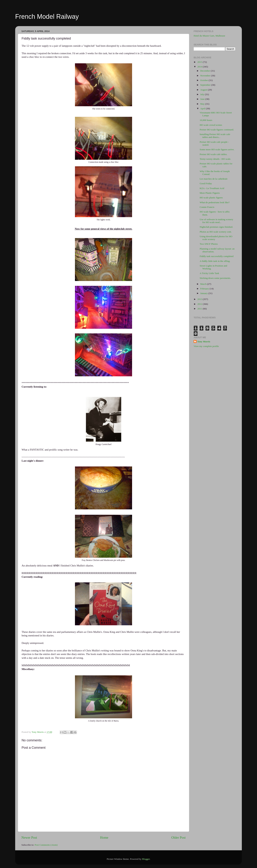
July (203, 94)
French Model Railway (47, 17)
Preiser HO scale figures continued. (217, 130)
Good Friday (206, 183)
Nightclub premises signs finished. (216, 227)
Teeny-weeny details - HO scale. (215, 159)
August (204, 90)
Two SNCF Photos (209, 244)
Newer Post (29, 838)
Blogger (146, 859)
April (203, 108)
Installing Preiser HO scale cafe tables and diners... (215, 136)
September (206, 85)
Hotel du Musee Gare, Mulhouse (209, 36)
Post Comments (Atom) (46, 845)
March (204, 284)
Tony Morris (204, 342)
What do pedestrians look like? (215, 202)
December (206, 71)
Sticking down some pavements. (215, 278)
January (204, 293)
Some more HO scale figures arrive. (217, 149)
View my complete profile (206, 346)
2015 (200, 62)
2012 (200, 304)
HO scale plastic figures (211, 198)
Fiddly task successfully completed (217, 256)
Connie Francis (207, 207)
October (204, 80)
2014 (200, 67)
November (206, 76)
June (203, 99)
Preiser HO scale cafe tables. (214, 154)
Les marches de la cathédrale (214, 179)
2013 (200, 299)
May (203, 104)
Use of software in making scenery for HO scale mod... (216, 221)
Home (104, 838)
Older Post (178, 838)
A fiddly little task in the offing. (215, 261)
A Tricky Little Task (209, 273)
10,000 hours (206, 120)
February (205, 289)
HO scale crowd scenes (211, 125)
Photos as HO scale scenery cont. (216, 232)
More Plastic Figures (210, 193)
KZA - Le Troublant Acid (212, 188)
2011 (200, 309)
